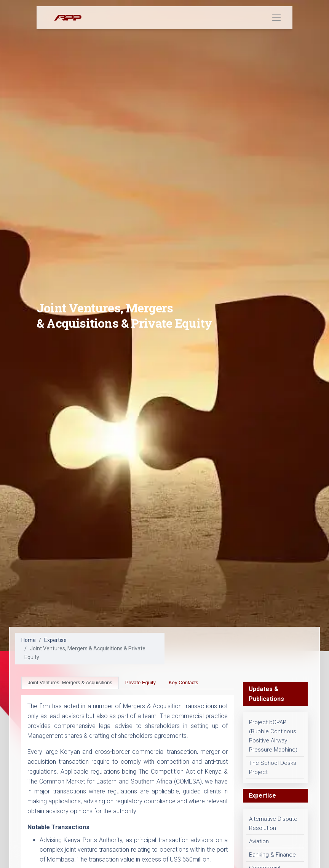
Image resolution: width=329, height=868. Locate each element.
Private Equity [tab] (141, 682)
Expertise (55, 640)
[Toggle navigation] (276, 18)
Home (29, 640)
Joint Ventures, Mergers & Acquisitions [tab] (70, 682)
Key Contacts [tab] (183, 682)
